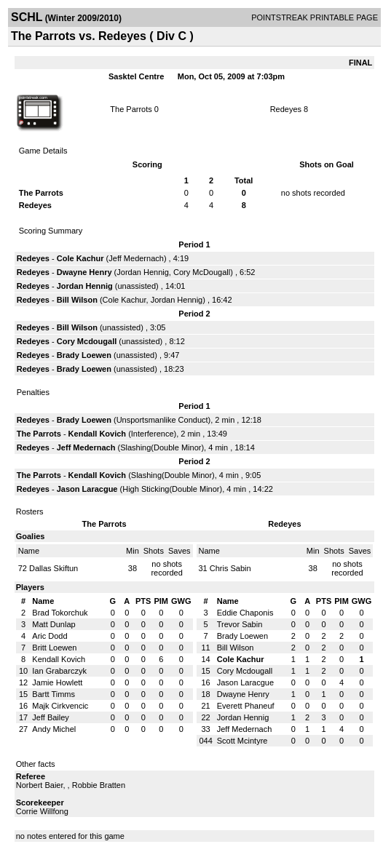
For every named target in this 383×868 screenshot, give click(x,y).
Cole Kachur (80, 258)
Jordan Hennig (143, 272)
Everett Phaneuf (246, 706)
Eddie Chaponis (245, 613)
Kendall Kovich (97, 434)
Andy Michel (54, 729)
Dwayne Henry (84, 272)
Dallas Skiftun (54, 568)
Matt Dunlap (54, 624)
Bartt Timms (54, 694)
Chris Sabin (230, 568)
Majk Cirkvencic (60, 706)
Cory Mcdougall (87, 341)
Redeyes (286, 109)
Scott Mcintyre (242, 741)
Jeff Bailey (51, 717)
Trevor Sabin (240, 624)
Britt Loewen (54, 648)
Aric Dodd (50, 636)
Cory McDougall (202, 272)
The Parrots (131, 109)
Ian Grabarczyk (59, 671)
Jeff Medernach (136, 258)
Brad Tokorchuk (60, 613)
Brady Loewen (84, 355)
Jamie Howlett (57, 682)
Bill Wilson (77, 300)
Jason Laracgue (87, 489)
